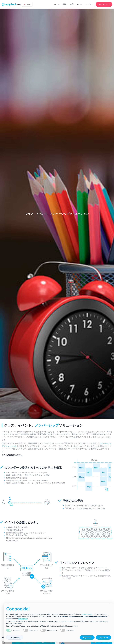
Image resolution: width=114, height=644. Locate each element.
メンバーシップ (47, 425)
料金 (65, 4)
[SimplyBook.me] (11, 4)
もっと (80, 4)
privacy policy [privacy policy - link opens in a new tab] (87, 614)
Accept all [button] (104, 637)
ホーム (57, 4)
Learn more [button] (15, 637)
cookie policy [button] (23, 619)
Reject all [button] (87, 637)
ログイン (90, 4)
